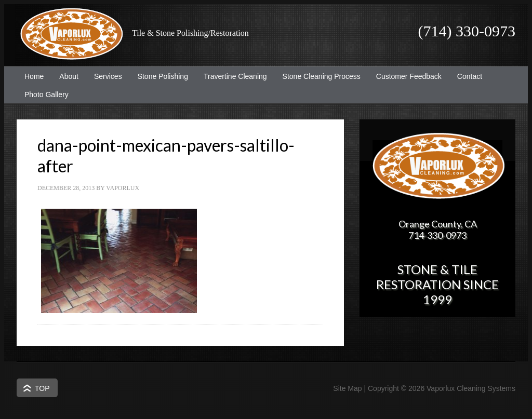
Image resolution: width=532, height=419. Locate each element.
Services (104, 76)
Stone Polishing (163, 76)
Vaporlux (123, 188)
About (65, 76)
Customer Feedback (405, 76)
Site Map (347, 388)
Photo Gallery (46, 94)
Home (34, 76)
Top (42, 388)
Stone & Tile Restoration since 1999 (437, 284)
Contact (470, 76)
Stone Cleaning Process (318, 76)
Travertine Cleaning (231, 76)
